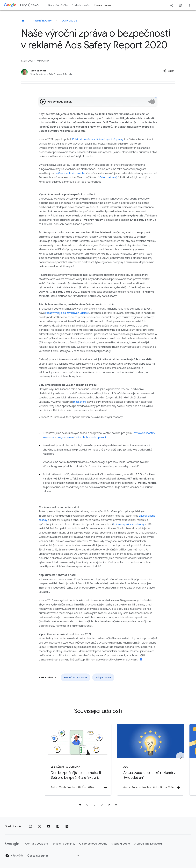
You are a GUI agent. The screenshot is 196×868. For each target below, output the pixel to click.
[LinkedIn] (67, 826)
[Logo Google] (12, 844)
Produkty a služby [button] (81, 5)
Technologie (69, 21)
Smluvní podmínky (64, 844)
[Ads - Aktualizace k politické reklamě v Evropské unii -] (141, 760)
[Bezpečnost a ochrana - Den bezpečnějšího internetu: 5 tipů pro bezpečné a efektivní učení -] (55, 760)
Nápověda (14, 856)
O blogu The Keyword (148, 844)
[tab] (80, 805)
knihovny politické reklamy (129, 524)
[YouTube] (49, 826)
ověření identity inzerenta (70, 173)
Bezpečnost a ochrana (76, 677)
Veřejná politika (103, 677)
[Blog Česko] (23, 21)
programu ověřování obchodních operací (81, 437)
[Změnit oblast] (54, 856)
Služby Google (121, 844)
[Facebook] (58, 826)
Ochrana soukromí (37, 844)
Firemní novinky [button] (103, 5)
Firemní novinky (43, 21)
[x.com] (40, 826)
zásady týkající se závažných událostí (67, 313)
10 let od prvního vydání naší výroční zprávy (97, 139)
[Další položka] (181, 757)
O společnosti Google (93, 844)
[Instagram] (30, 826)
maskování (80, 402)
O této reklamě (108, 178)
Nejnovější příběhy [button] (58, 5)
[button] (169, 71)
